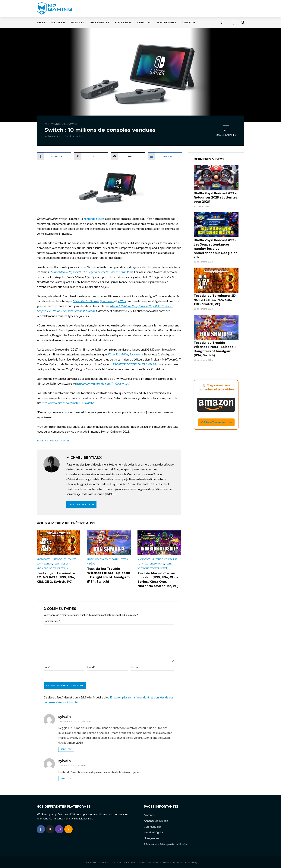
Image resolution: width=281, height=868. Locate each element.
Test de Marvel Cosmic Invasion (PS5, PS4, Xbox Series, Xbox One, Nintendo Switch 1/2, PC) (157, 579)
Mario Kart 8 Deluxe (86, 301)
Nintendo (57, 559)
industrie (42, 440)
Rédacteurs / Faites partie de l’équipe (166, 843)
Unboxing (144, 22)
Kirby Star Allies (118, 354)
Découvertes (99, 22)
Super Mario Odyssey (65, 272)
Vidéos (65, 563)
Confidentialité (153, 826)
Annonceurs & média (156, 820)
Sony (40, 563)
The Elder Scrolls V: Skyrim (78, 311)
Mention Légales (154, 831)
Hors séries (123, 22)
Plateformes (167, 22)
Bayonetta (136, 354)
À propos (188, 22)
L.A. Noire (53, 311)
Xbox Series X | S (58, 568)
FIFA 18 (158, 306)
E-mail (91, 666)
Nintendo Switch (94, 219)
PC (65, 559)
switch (54, 440)
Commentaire (52, 620)
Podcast (78, 22)
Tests (41, 22)
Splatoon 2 (107, 301)
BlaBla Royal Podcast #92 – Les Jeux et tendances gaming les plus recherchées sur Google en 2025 (216, 244)
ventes (65, 440)
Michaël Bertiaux (75, 136)
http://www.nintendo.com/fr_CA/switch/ (68, 402)
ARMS (122, 301)
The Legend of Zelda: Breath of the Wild (108, 272)
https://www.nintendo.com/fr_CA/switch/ (103, 383)
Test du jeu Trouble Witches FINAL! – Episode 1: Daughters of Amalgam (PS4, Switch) (108, 574)
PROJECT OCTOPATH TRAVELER (135, 364)
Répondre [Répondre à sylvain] (66, 748)
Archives (50, 124)
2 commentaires (226, 135)
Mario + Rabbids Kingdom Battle (131, 306)
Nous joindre (151, 837)
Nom (47, 666)
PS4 (69, 559)
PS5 (74, 559)
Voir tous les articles (81, 504)
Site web (135, 666)
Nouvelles (58, 22)
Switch (74, 124)
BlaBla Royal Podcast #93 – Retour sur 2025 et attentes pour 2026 (214, 197)
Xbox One (43, 568)
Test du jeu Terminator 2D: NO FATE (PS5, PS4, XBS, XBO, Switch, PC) (58, 577)
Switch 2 (159, 563)
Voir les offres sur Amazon (216, 408)
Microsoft (43, 559)
